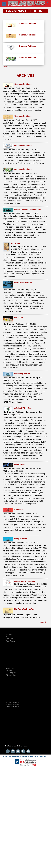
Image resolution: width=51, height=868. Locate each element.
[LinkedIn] (23, 752)
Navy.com (9, 639)
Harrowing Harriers (23, 374)
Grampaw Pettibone (23, 84)
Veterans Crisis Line (13, 702)
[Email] (28, 752)
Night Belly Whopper (23, 282)
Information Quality (12, 705)
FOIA (8, 636)
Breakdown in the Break (25, 581)
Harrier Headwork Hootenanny (28, 209)
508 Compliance (12, 673)
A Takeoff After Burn (23, 408)
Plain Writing (10, 641)
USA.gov (9, 671)
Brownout (19, 317)
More (6, 67)
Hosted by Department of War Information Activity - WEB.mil (25, 757)
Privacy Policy (11, 675)
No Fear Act (10, 668)
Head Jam (16, 244)
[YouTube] (18, 752)
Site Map (9, 634)
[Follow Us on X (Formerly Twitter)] (13, 752)
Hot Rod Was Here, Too (24, 609)
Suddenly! (19, 510)
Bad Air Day (19, 464)
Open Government (12, 707)
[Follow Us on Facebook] (8, 752)
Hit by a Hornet (21, 539)
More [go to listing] (43, 622)
